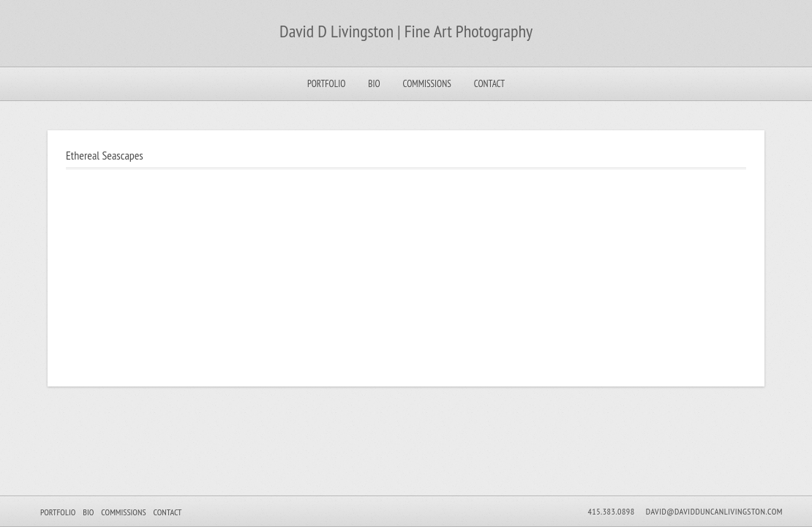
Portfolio (326, 84)
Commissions (427, 84)
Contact (489, 84)
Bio (374, 84)
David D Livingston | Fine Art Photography (406, 31)
